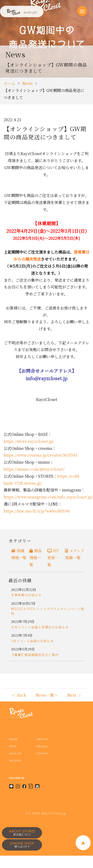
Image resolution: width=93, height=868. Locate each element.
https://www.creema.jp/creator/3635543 (40, 455)
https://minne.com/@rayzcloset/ (34, 469)
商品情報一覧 (36, 558)
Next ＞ (74, 695)
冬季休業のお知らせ (26, 595)
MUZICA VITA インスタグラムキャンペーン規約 (47, 611)
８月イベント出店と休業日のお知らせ (40, 627)
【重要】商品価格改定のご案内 (35, 655)
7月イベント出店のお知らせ (32, 641)
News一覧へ (47, 695)
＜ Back (19, 695)
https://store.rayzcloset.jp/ (29, 441)
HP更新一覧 (53, 558)
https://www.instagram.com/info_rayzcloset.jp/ (48, 497)
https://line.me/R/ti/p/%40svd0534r (37, 511)
